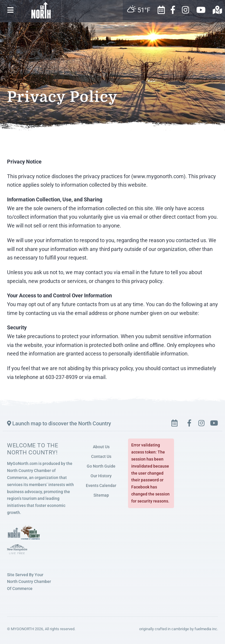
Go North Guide (101, 466)
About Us (101, 447)
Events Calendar (101, 485)
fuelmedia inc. (206, 629)
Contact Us (101, 456)
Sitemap (101, 495)
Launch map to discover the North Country (59, 423)
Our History (101, 476)
